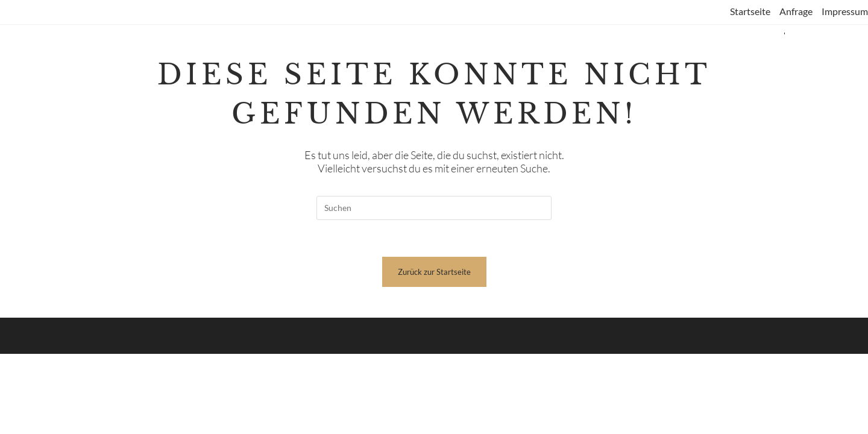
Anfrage (796, 11)
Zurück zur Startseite (434, 272)
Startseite (750, 11)
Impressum (845, 11)
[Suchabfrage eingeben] (434, 208)
